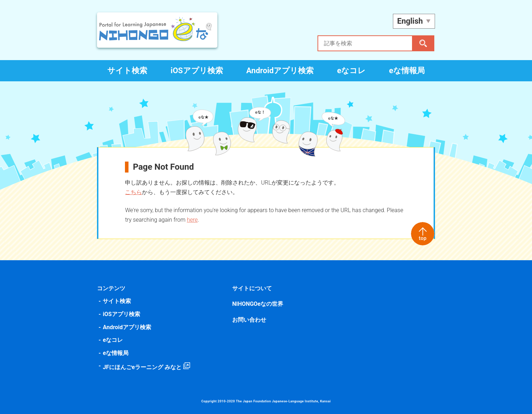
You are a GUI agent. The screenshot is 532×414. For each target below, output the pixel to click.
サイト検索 (127, 71)
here (193, 220)
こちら (135, 192)
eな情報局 (407, 71)
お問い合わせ (250, 320)
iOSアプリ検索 (197, 71)
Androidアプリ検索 (280, 71)
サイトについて (252, 288)
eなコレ (351, 71)
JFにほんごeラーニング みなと (143, 367)
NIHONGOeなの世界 (258, 304)
